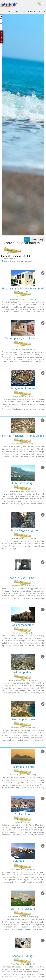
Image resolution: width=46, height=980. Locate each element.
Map (41, 144)
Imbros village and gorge (23, 435)
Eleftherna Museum (23, 814)
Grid (34, 144)
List (27, 144)
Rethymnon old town (23, 204)
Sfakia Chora (23, 719)
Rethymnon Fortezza (23, 293)
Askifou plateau (23, 577)
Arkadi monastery (23, 530)
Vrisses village (23, 908)
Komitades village (23, 388)
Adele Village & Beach (23, 483)
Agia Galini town (23, 766)
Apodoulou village (23, 861)
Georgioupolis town (23, 624)
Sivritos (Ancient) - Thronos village (23, 341)
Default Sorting (8, 163)
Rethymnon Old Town (23, 254)
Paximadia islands (23, 672)
